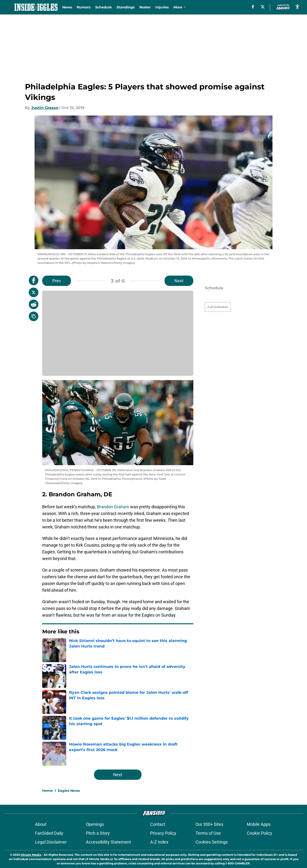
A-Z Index (159, 842)
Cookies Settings (212, 842)
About (41, 824)
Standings (126, 7)
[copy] (34, 316)
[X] (263, 7)
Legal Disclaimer (51, 842)
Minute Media (31, 855)
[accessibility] (297, 7)
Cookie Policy (260, 833)
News (67, 7)
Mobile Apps (259, 824)
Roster (145, 7)
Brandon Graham (113, 507)
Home (47, 791)
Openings (95, 824)
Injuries (162, 7)
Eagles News (69, 791)
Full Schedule (218, 298)
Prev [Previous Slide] (57, 281)
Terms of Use (208, 833)
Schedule (103, 7)
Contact (158, 824)
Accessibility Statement (108, 842)
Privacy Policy (163, 833)
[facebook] (253, 7)
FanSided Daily (49, 833)
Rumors (84, 7)
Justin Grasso (45, 108)
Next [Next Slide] (179, 281)
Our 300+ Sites (209, 824)
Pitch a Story (98, 833)
